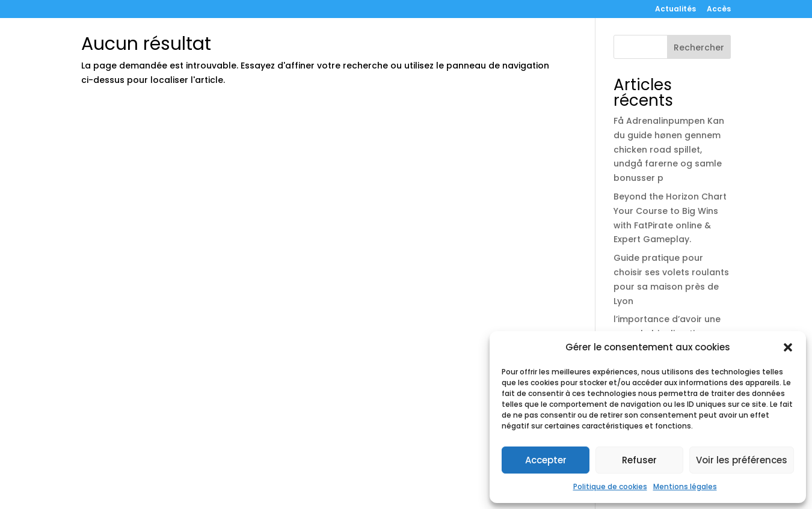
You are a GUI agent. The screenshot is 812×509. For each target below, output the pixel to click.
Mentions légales (685, 486)
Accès (719, 10)
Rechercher (699, 47)
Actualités (675, 10)
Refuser (639, 460)
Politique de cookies (610, 486)
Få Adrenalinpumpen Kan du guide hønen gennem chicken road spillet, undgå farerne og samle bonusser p (669, 149)
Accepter (546, 460)
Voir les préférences (742, 460)
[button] (788, 347)
